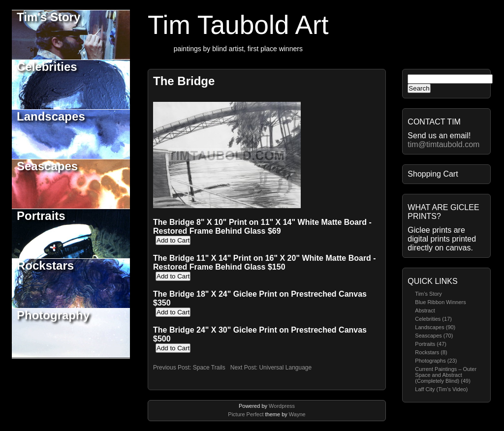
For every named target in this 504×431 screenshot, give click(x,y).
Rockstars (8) (431, 352)
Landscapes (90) (435, 327)
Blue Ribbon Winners (440, 302)
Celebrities (47, 67)
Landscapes (51, 116)
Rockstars (45, 265)
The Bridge (184, 81)
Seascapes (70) (434, 336)
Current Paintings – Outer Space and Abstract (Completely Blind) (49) (446, 375)
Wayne (297, 414)
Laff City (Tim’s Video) (441, 389)
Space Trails (209, 368)
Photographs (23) (436, 361)
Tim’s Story (428, 294)
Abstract (425, 310)
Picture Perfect (246, 414)
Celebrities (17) (433, 319)
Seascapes (47, 166)
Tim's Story (48, 17)
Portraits (41, 216)
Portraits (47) (431, 344)
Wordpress (282, 406)
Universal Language (285, 368)
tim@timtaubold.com (443, 144)
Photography (53, 315)
